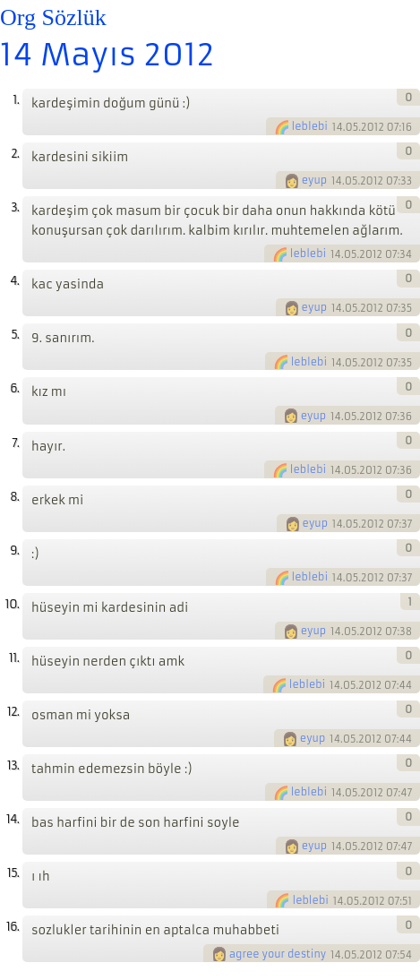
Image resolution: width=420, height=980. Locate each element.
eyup (315, 180)
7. (15, 443)
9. (14, 550)
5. (15, 335)
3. (15, 207)
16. (13, 927)
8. (14, 497)
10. (12, 604)
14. (13, 819)
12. (13, 712)
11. (14, 658)
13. (13, 765)
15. (13, 873)
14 (338, 127)
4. (14, 281)
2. (15, 154)
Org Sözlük (53, 17)
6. (14, 388)
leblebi (310, 126)
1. (16, 100)
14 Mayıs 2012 (107, 55)
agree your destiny (278, 954)
